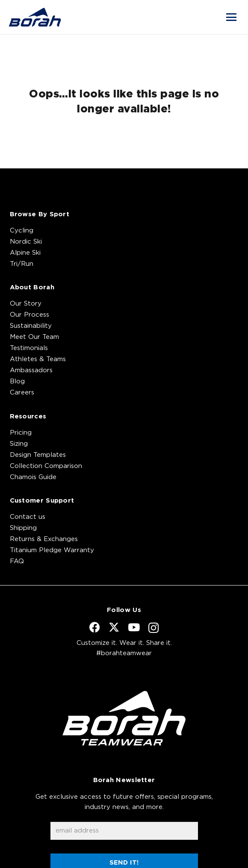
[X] (114, 627)
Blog (17, 381)
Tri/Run (22, 264)
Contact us (28, 517)
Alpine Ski (25, 253)
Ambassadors (31, 370)
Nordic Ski (26, 242)
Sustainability (31, 326)
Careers (22, 393)
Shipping (23, 528)
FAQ (17, 561)
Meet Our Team (34, 337)
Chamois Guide (33, 477)
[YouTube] (134, 627)
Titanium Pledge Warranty (52, 550)
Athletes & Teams (38, 359)
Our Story (26, 304)
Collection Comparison (46, 466)
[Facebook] (95, 627)
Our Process (30, 315)
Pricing (21, 433)
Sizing (19, 444)
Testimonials (29, 348)
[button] (231, 17)
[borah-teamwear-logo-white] (124, 718)
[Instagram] (154, 628)
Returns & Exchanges (44, 539)
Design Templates (38, 455)
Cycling (22, 231)
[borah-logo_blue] (35, 17)
